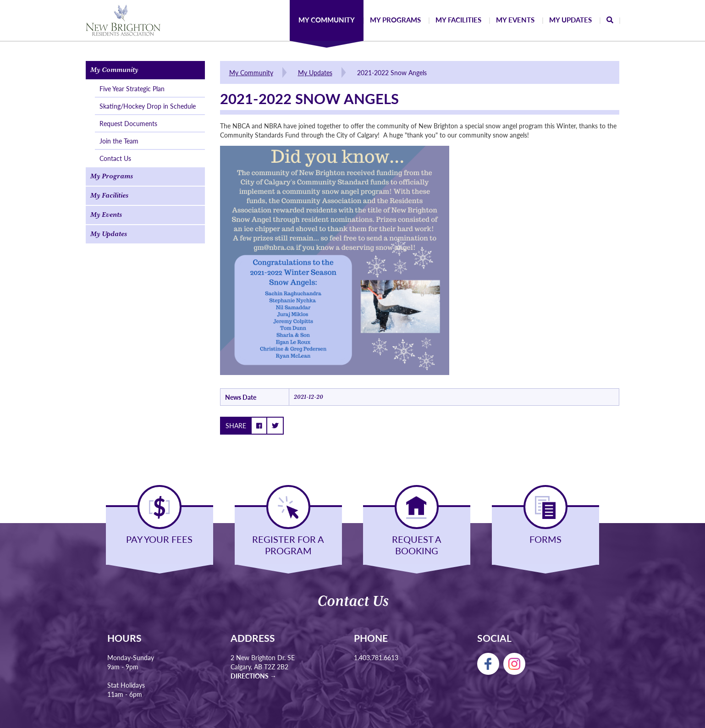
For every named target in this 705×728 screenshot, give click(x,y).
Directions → (253, 676)
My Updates (315, 72)
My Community (251, 72)
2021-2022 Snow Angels (392, 72)
